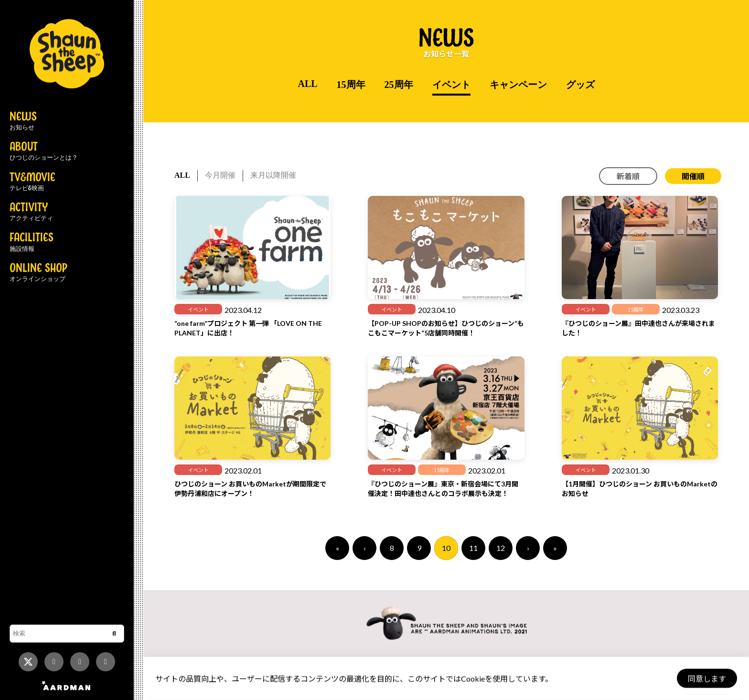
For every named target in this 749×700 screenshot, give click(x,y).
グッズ (580, 85)
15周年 (351, 85)
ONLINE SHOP (38, 273)
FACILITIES (32, 242)
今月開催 (220, 175)
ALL (307, 84)
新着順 (628, 176)
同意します (706, 679)
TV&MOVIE (32, 182)
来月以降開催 (273, 175)
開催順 (693, 176)
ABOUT (44, 151)
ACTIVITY (31, 212)
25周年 (399, 85)
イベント (451, 85)
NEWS (23, 121)
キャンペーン (518, 85)
